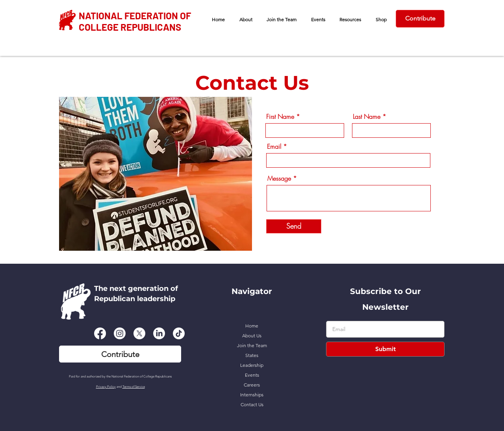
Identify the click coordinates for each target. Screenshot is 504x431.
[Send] (294, 226)
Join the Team (252, 345)
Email (274, 146)
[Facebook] (100, 333)
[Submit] (385, 349)
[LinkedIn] (159, 333)
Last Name (367, 117)
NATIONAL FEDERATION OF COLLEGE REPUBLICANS (135, 21)
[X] (139, 333)
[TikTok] (179, 333)
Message (279, 178)
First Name (280, 117)
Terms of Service (134, 387)
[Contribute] (420, 19)
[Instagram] (120, 333)
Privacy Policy (106, 387)
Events (252, 375)
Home (252, 326)
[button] (246, 20)
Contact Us (252, 404)
